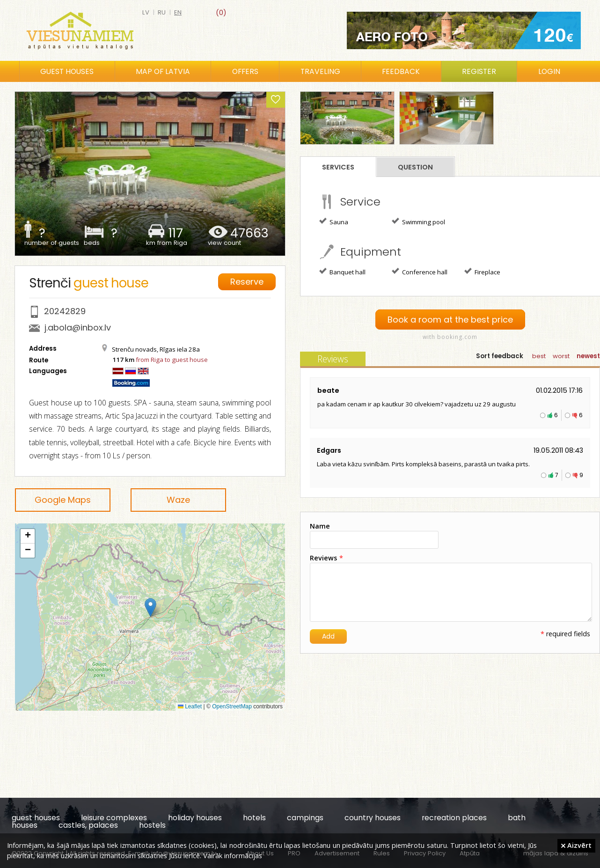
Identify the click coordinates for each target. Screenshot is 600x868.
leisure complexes (114, 818)
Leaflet (190, 706)
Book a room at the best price (450, 320)
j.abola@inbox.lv (78, 327)
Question (415, 167)
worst (561, 356)
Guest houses (67, 71)
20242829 (65, 311)
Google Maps (63, 500)
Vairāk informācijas (233, 855)
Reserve (247, 282)
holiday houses (195, 818)
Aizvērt (576, 845)
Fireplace (482, 272)
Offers (245, 71)
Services (338, 167)
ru (162, 12)
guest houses (36, 818)
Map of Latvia (163, 71)
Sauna (334, 221)
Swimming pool (418, 221)
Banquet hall (342, 272)
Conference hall (420, 272)
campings (305, 818)
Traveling (320, 71)
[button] (150, 607)
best (539, 356)
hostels (152, 825)
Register (479, 71)
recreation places (454, 818)
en (178, 12)
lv (146, 12)
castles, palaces (88, 825)
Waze (178, 500)
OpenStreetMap (232, 706)
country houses (373, 818)
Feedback (401, 71)
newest (588, 356)
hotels (254, 818)
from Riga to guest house (172, 360)
